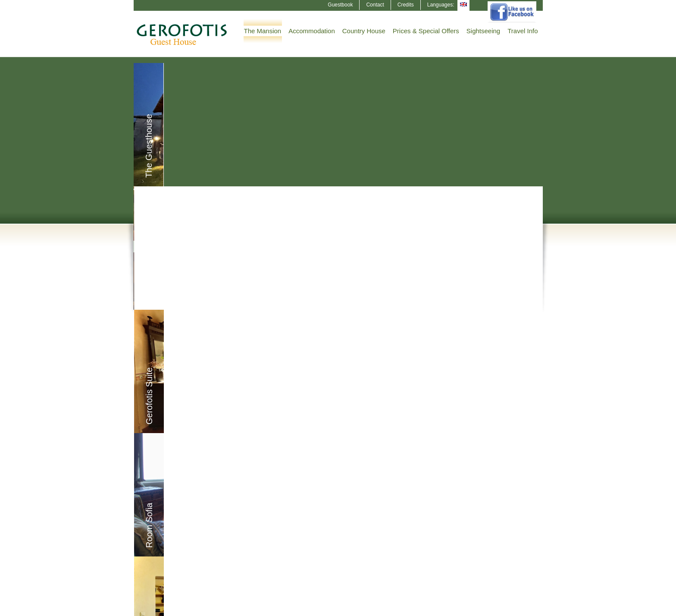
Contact (375, 5)
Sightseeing (483, 31)
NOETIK (533, 608)
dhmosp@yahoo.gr (386, 526)
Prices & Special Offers (426, 31)
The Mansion (263, 31)
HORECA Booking (185, 608)
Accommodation (312, 31)
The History (494, 439)
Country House (364, 31)
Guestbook (340, 5)
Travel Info (523, 31)
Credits (406, 5)
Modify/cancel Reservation (179, 553)
